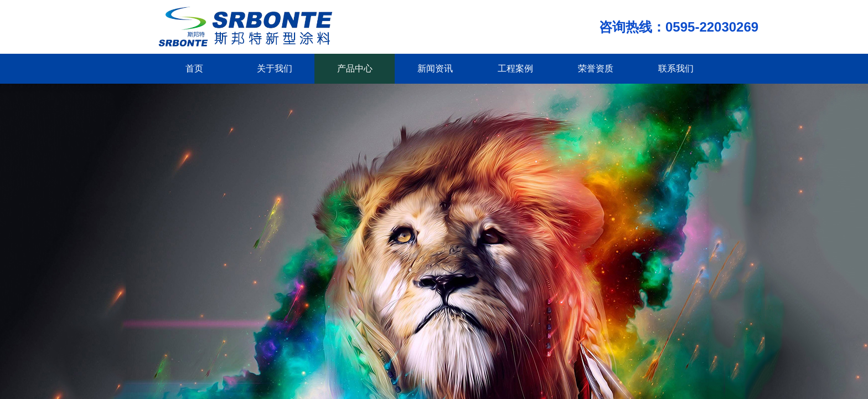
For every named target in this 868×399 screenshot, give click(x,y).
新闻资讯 (435, 68)
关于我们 (275, 68)
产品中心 (355, 68)
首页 (194, 68)
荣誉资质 (596, 68)
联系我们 (676, 68)
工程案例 (515, 68)
